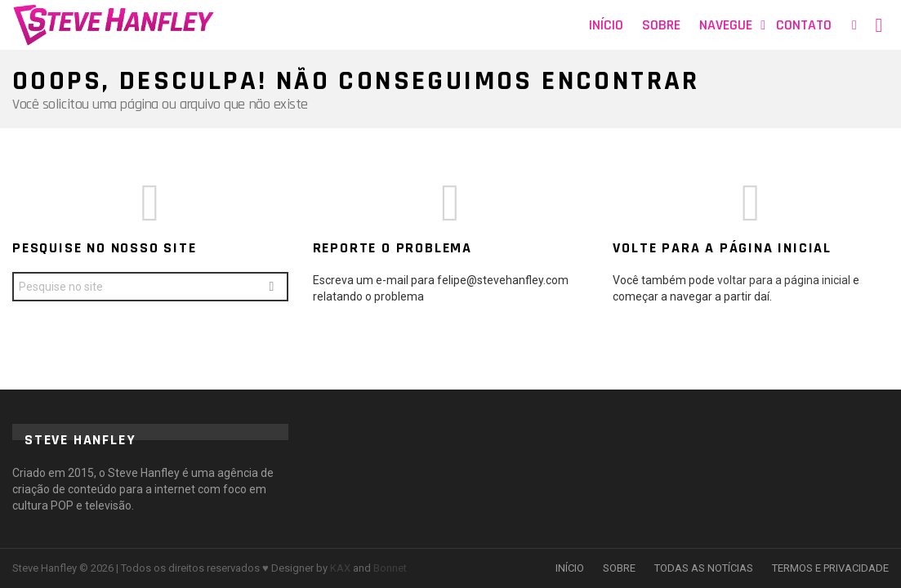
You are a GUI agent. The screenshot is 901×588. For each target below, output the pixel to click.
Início (606, 25)
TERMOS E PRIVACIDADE (830, 568)
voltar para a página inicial (785, 280)
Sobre (661, 25)
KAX (340, 568)
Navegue (726, 25)
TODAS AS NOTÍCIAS (704, 568)
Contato (804, 25)
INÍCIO (570, 568)
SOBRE (619, 568)
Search (271, 289)
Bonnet (390, 568)
